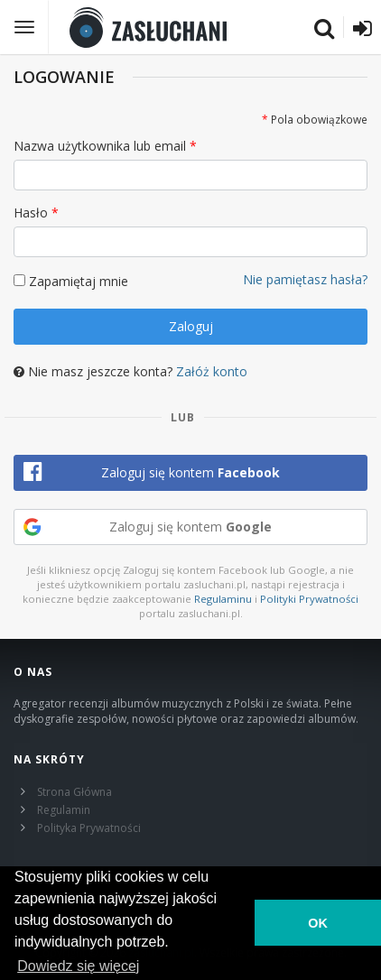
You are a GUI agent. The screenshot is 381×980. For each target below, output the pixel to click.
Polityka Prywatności (89, 828)
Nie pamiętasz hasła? (305, 279)
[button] (190, 473)
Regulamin (64, 810)
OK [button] (318, 923)
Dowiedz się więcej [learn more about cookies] (78, 966)
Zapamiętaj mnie (79, 281)
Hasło (31, 213)
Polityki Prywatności (309, 599)
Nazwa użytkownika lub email (100, 146)
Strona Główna (74, 792)
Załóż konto (212, 371)
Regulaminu (223, 599)
